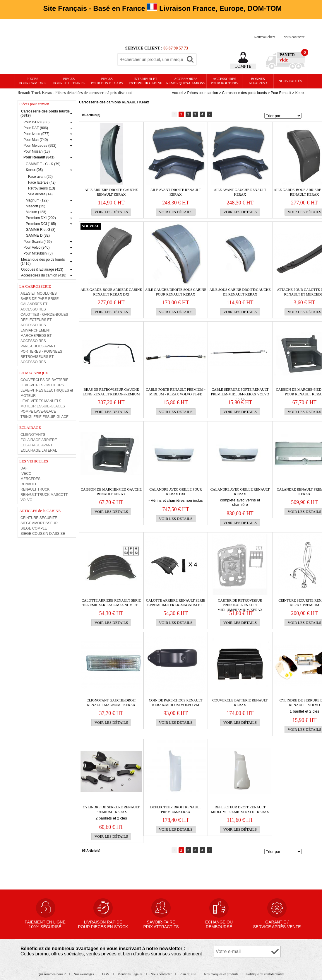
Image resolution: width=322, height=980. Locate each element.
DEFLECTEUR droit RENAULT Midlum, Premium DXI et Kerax (240, 810)
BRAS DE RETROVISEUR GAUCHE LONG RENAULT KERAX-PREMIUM (111, 392)
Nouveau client (265, 37)
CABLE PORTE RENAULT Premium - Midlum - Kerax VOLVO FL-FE (175, 392)
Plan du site (188, 974)
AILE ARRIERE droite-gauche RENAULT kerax (111, 192)
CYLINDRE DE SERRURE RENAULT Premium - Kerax (111, 810)
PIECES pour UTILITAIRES (69, 81)
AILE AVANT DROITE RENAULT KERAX (175, 192)
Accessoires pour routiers (225, 81)
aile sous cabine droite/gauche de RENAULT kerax (240, 292)
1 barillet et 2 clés (304, 711)
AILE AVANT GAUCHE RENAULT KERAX (240, 192)
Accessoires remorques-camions (186, 81)
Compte (243, 66)
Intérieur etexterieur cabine (145, 81)
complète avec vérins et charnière (240, 502)
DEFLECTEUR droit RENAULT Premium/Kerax (176, 810)
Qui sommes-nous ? (52, 974)
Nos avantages (84, 974)
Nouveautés (290, 81)
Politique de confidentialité (265, 974)
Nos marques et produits (222, 974)
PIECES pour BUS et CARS (107, 81)
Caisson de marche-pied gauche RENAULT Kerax (111, 492)
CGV (106, 974)
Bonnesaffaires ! (258, 81)
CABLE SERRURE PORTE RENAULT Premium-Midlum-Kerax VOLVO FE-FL (240, 392)
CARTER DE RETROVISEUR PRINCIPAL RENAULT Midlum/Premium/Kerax (240, 603)
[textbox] (151, 59)
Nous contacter (294, 37)
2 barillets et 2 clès (111, 818)
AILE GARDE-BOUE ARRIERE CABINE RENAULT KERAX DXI (111, 292)
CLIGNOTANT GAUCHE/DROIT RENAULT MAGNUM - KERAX (111, 703)
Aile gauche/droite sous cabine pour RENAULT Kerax (176, 292)
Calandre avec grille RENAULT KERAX (240, 492)
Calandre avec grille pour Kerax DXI (175, 492)
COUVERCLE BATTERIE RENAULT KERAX (240, 703)
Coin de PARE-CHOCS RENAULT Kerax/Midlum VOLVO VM (176, 703)
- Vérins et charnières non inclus (176, 500)
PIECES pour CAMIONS (32, 81)
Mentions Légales (130, 974)
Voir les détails (111, 212)
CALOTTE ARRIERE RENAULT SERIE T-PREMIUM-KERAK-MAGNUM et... (111, 603)
